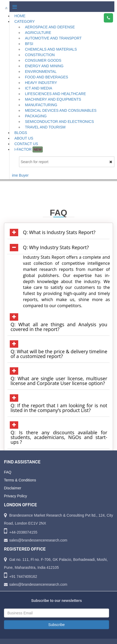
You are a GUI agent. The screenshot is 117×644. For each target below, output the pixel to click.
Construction (40, 55)
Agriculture (38, 33)
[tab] (58, 232)
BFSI (29, 44)
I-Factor (28, 149)
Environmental (41, 71)
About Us (24, 138)
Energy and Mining (44, 66)
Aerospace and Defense (50, 27)
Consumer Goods (43, 60)
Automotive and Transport (53, 38)
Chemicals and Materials (51, 49)
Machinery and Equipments (53, 99)
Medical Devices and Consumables (61, 110)
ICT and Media (38, 88)
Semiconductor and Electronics (59, 122)
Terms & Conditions (20, 480)
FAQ (8, 472)
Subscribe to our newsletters (57, 601)
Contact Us (26, 144)
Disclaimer (13, 488)
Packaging (36, 116)
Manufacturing (41, 105)
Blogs (21, 133)
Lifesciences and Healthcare (55, 94)
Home (20, 16)
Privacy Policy (15, 496)
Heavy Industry (41, 83)
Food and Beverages (46, 77)
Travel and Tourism (45, 127)
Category (24, 21)
